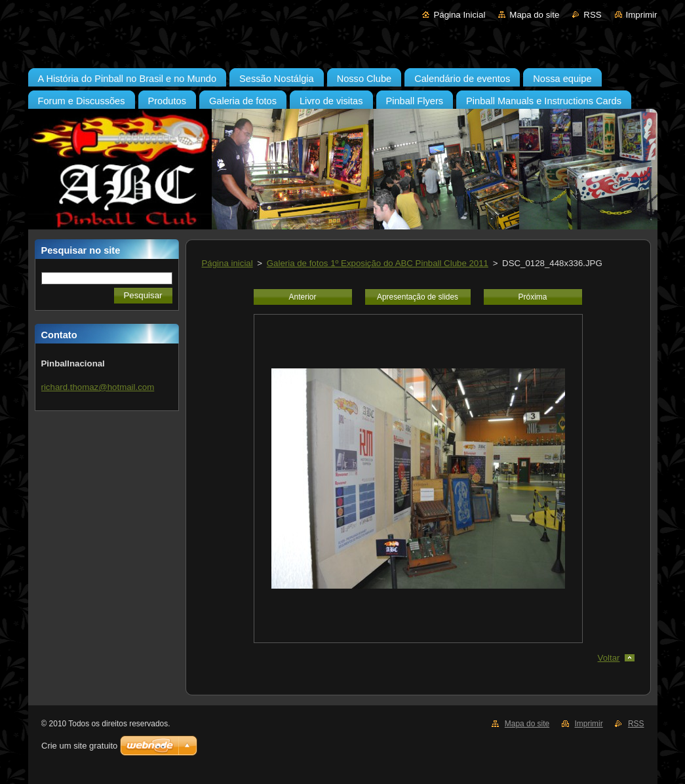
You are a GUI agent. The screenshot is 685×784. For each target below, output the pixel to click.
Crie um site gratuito (79, 746)
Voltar (609, 658)
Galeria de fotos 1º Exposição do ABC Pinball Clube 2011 (378, 263)
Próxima (533, 297)
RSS (592, 15)
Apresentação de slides (418, 297)
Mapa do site (534, 15)
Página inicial (227, 263)
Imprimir (642, 15)
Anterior (303, 297)
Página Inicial (459, 15)
